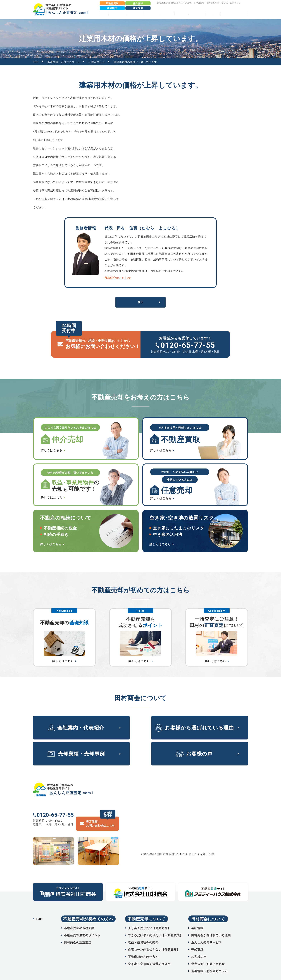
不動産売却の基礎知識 (79, 919)
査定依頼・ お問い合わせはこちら (100, 815)
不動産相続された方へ (143, 948)
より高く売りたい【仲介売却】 (149, 919)
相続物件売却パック (234, 13)
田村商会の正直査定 (78, 934)
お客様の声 (197, 13)
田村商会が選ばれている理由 (211, 927)
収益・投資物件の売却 (143, 934)
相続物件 (112, 8)
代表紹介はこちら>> (118, 278)
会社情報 (197, 919)
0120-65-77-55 (188, 345)
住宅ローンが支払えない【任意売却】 (154, 941)
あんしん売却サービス (206, 934)
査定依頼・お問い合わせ (208, 955)
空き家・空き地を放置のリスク (149, 955)
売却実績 (182, 13)
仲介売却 (138, 3)
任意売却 (138, 8)
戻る (140, 302)
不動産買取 (112, 3)
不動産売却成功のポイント (82, 927)
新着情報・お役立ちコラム (64, 62)
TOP (104, 13)
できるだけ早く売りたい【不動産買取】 (155, 927)
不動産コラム (97, 62)
